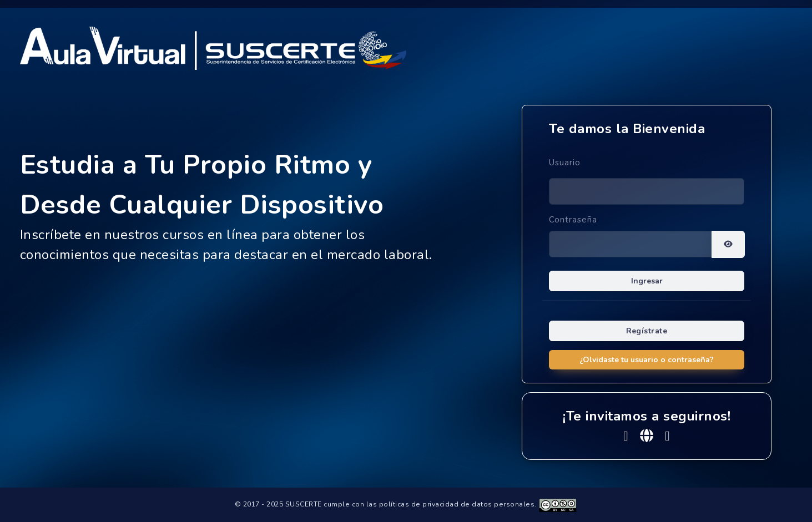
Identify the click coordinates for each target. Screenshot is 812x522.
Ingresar (647, 281)
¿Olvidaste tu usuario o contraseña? (647, 360)
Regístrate (647, 331)
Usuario (565, 163)
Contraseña (573, 220)
